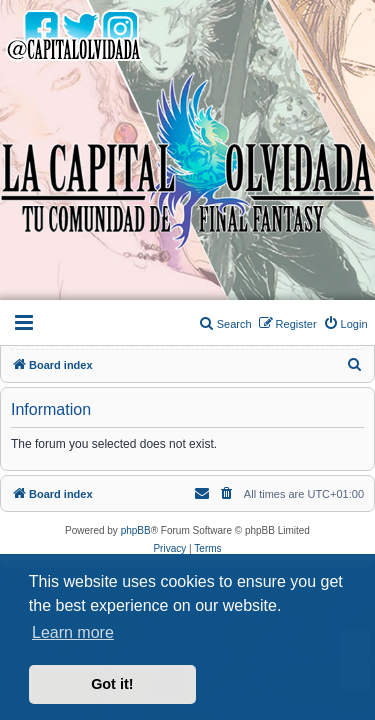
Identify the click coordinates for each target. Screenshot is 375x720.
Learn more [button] (73, 632)
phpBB (136, 530)
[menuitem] (345, 324)
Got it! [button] (112, 684)
